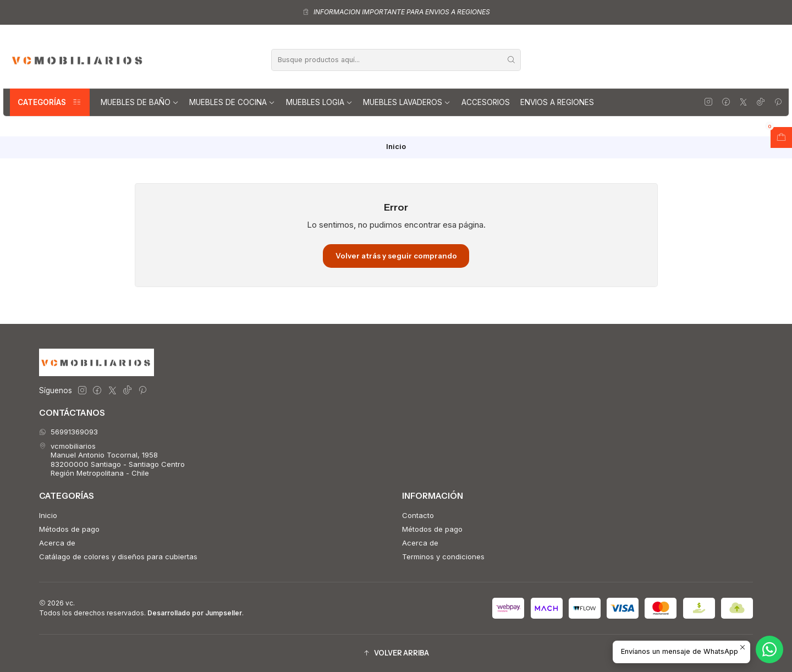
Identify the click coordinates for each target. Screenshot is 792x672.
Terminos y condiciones (443, 557)
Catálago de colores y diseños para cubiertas (118, 557)
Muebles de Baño (140, 102)
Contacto (418, 515)
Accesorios (486, 102)
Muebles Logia (319, 102)
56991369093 (68, 432)
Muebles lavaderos (407, 102)
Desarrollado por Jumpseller (195, 613)
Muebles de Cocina (232, 102)
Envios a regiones (557, 102)
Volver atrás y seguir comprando (396, 256)
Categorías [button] (50, 102)
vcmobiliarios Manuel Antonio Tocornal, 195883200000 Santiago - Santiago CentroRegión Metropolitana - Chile (112, 459)
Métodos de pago (69, 529)
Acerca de (57, 543)
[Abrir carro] (781, 137)
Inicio (48, 515)
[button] (396, 653)
